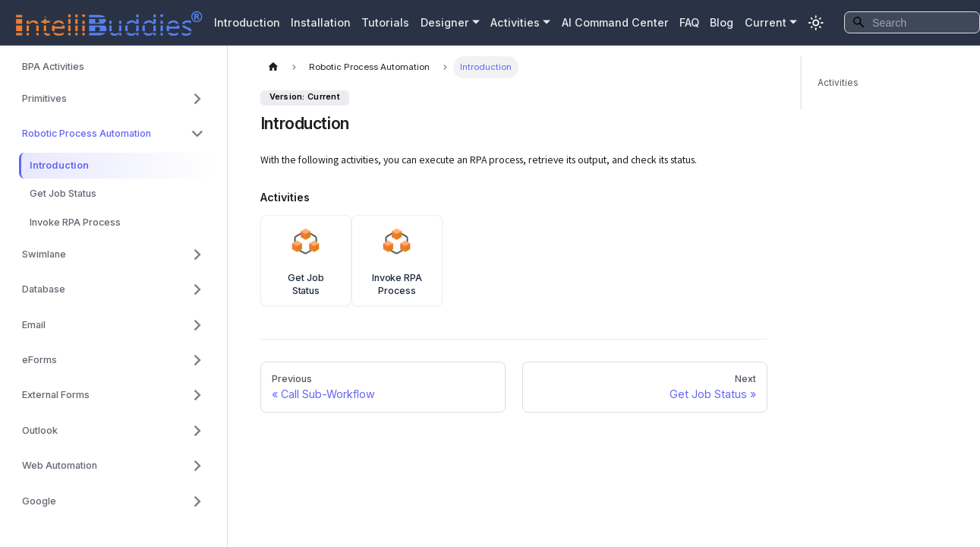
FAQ (689, 22)
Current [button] (766, 22)
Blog (722, 22)
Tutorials (385, 22)
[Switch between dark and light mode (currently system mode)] (816, 22)
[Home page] (273, 67)
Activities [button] (515, 22)
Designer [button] (445, 22)
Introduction (247, 22)
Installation (321, 22)
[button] (113, 99)
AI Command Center (615, 22)
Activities (838, 83)
